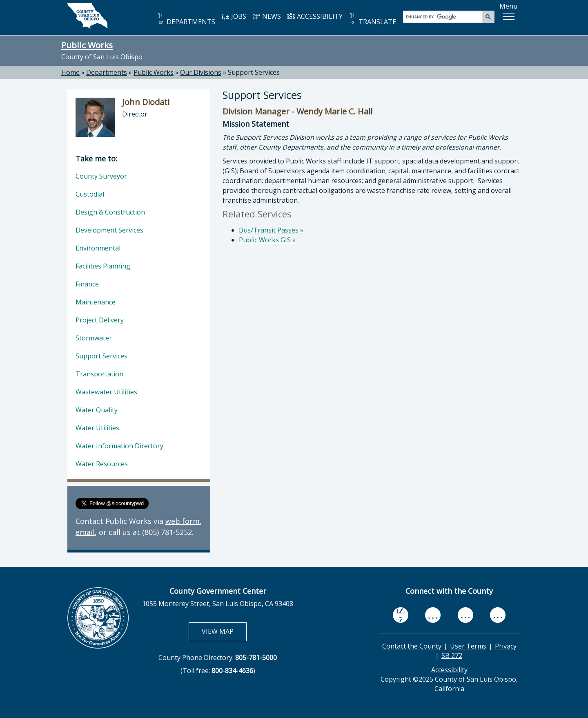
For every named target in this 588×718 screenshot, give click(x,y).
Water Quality (97, 410)
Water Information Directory (119, 446)
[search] (443, 17)
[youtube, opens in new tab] (433, 615)
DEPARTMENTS (186, 19)
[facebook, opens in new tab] (401, 615)
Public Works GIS (267, 240)
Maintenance (96, 302)
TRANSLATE (372, 19)
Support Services (101, 356)
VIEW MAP (224, 631)
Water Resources (102, 464)
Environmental (98, 248)
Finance (87, 284)
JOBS (234, 16)
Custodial (90, 194)
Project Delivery (100, 320)
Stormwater (94, 338)
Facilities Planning (103, 266)
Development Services (109, 230)
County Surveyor (101, 176)
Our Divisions (201, 72)
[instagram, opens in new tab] (498, 615)
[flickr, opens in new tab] (465, 615)
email (85, 532)
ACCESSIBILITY (315, 16)
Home (70, 72)
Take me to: (96, 159)
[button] (508, 17)
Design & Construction (110, 212)
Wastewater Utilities (106, 392)
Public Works (87, 45)
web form (183, 521)
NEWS (267, 16)
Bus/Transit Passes (271, 230)
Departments (107, 72)
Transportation (99, 374)
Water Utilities (97, 428)
